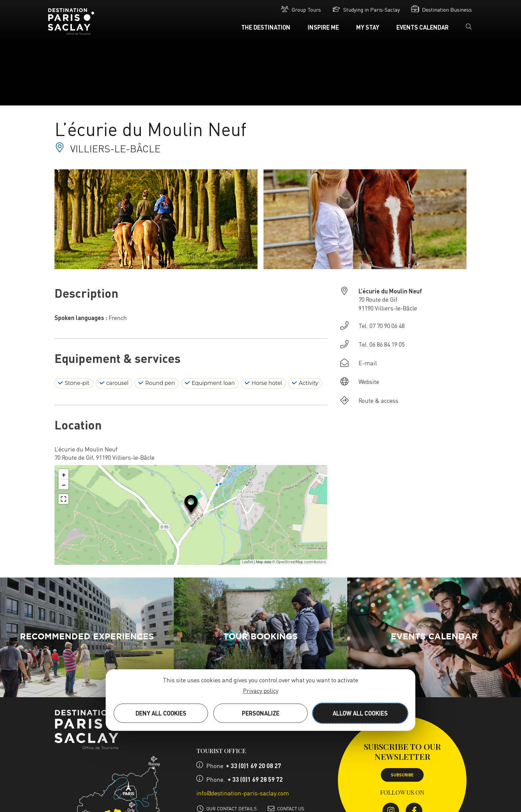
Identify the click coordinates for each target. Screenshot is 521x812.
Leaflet (248, 562)
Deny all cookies (161, 713)
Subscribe (402, 775)
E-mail (368, 363)
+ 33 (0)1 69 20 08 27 (254, 766)
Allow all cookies (360, 713)
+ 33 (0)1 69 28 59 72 (255, 779)
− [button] (64, 484)
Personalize (261, 713)
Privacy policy (261, 690)
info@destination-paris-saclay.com (243, 793)
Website (369, 381)
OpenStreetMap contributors (301, 562)
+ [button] (64, 474)
